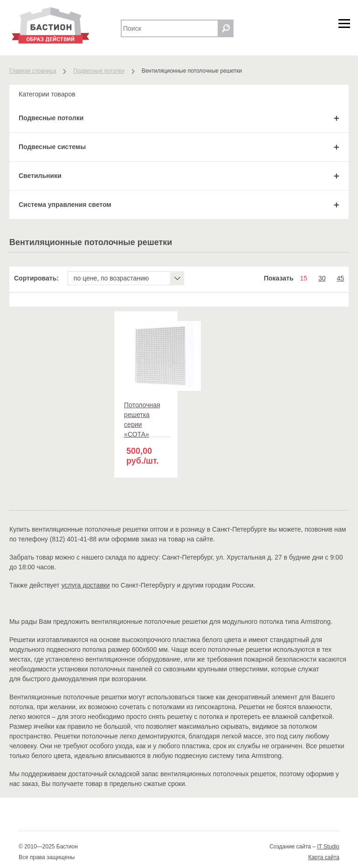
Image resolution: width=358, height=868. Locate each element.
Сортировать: (36, 278)
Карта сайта (324, 857)
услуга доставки (86, 585)
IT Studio (328, 847)
